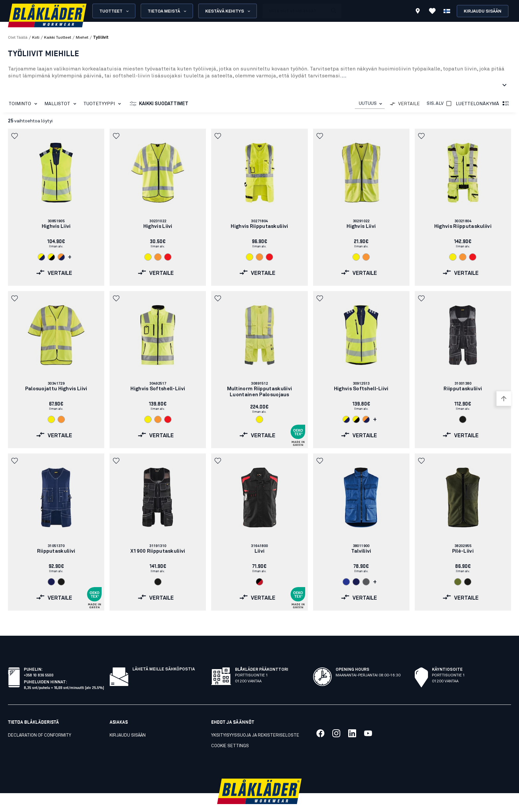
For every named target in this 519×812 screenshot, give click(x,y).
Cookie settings (230, 731)
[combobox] (370, 104)
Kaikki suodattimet (159, 104)
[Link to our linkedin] (352, 719)
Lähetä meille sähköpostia (164, 655)
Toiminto (24, 104)
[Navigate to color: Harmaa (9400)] (366, 582)
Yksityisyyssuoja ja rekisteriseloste (255, 721)
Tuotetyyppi (103, 104)
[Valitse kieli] (447, 11)
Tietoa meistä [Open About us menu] (167, 11)
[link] (56, 207)
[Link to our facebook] (320, 719)
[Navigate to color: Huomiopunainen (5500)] (168, 257)
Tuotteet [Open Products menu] (115, 11)
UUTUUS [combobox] (368, 104)
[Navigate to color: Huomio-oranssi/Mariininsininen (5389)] (61, 257)
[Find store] (418, 12)
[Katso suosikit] (432, 11)
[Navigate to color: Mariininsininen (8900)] (356, 582)
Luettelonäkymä (483, 104)
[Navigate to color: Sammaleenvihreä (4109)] (458, 582)
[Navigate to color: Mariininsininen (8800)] (51, 582)
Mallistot (62, 104)
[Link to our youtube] (368, 719)
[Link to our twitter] (336, 719)
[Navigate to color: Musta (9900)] (463, 419)
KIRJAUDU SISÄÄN (128, 721)
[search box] (295, 11)
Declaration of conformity (40, 721)
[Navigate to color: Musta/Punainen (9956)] (259, 582)
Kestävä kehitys (228, 11)
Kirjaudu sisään (483, 11)
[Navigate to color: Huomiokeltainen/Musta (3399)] (51, 257)
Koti (36, 38)
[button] (15, 136)
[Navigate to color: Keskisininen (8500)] (346, 582)
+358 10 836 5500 (39, 660)
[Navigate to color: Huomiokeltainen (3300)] (148, 257)
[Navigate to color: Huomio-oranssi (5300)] (158, 257)
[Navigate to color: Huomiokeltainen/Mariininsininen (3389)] (41, 257)
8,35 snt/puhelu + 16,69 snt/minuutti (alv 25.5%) (64, 673)
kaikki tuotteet (58, 38)
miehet (82, 38)
